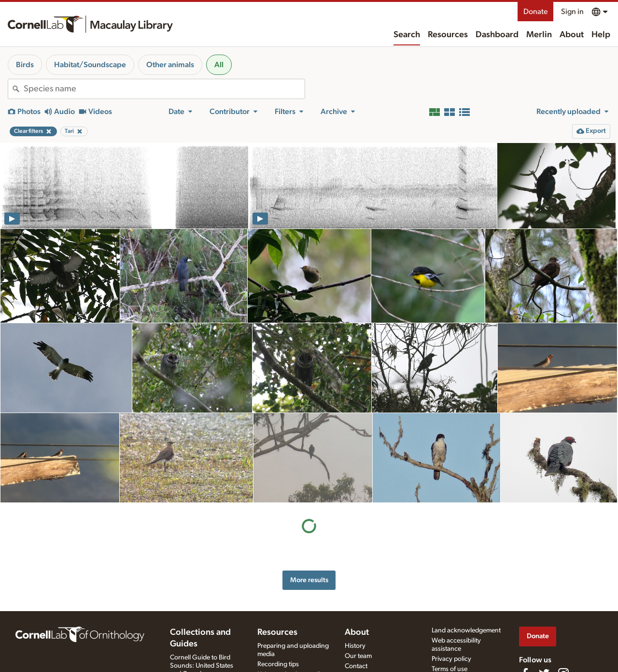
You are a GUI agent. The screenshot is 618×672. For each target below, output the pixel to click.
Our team (358, 656)
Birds (25, 65)
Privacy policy (451, 659)
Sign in (572, 12)
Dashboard (497, 35)
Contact (356, 666)
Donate (535, 12)
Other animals (170, 65)
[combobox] (164, 89)
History (355, 646)
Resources (448, 35)
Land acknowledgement (466, 630)
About (572, 35)
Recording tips (278, 664)
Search (407, 35)
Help (601, 35)
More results (309, 580)
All (219, 65)
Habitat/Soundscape (90, 65)
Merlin (539, 35)
